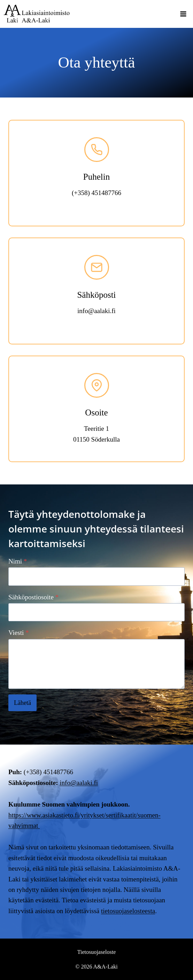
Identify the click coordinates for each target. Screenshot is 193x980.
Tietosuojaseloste (97, 952)
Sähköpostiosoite (33, 597)
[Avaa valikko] (183, 14)
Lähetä (22, 703)
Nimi (18, 561)
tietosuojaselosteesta (128, 911)
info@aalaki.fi (79, 783)
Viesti (19, 633)
